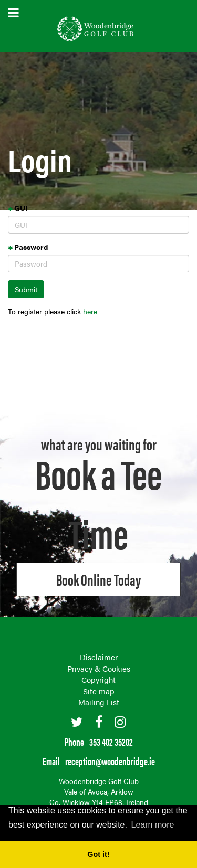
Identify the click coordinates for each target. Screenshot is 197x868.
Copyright (98, 679)
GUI (18, 208)
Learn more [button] (153, 825)
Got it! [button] (98, 854)
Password (28, 247)
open (13, 13)
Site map (99, 691)
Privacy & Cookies (99, 668)
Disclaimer (99, 657)
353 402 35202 (111, 741)
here (90, 311)
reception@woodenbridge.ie (110, 761)
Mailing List (99, 702)
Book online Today (98, 579)
